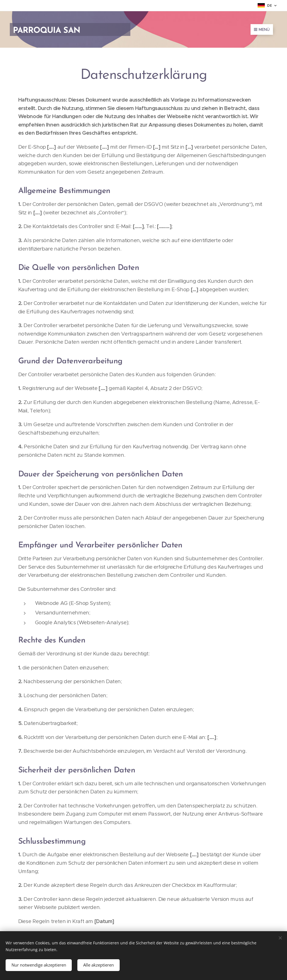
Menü (262, 29)
